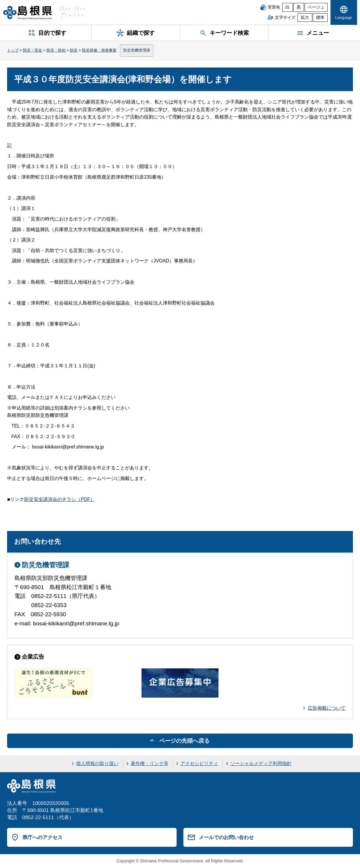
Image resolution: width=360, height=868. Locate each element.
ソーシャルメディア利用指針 (261, 763)
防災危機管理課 (137, 50)
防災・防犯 (56, 50)
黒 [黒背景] (299, 7)
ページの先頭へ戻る (184, 741)
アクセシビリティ (199, 763)
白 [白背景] (287, 7)
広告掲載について (327, 708)
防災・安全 (33, 50)
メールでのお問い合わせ (226, 837)
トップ (13, 50)
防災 (74, 50)
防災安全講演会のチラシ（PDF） (60, 499)
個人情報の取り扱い (97, 763)
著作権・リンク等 (149, 763)
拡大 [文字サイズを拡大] (305, 18)
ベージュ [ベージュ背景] (316, 7)
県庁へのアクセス (42, 837)
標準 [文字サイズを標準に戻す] (320, 18)
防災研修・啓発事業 (99, 50)
